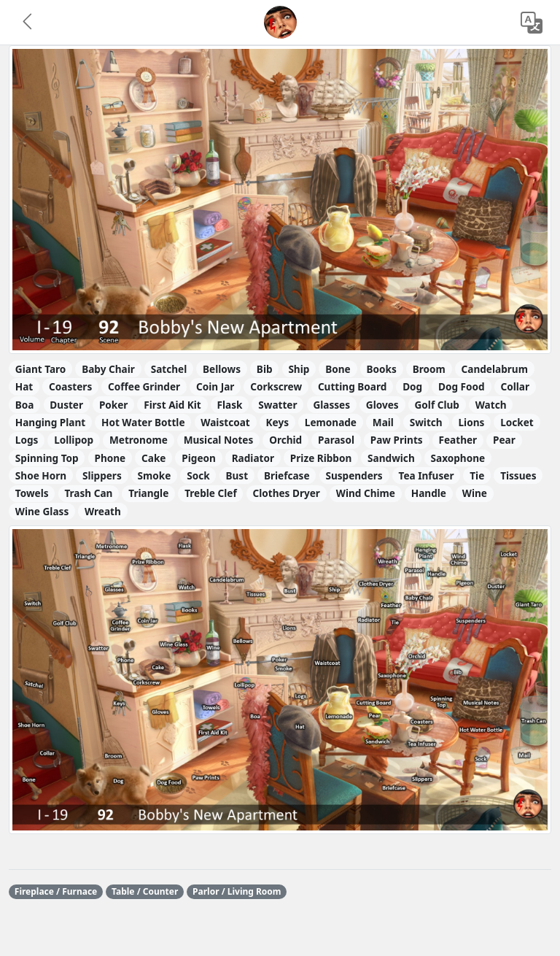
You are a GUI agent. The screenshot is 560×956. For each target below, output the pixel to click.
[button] (28, 23)
